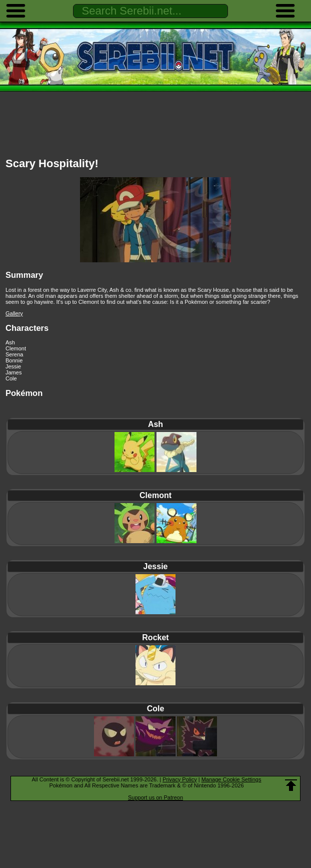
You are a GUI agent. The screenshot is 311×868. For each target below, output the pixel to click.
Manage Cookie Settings (231, 779)
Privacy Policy (179, 779)
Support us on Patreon (155, 797)
